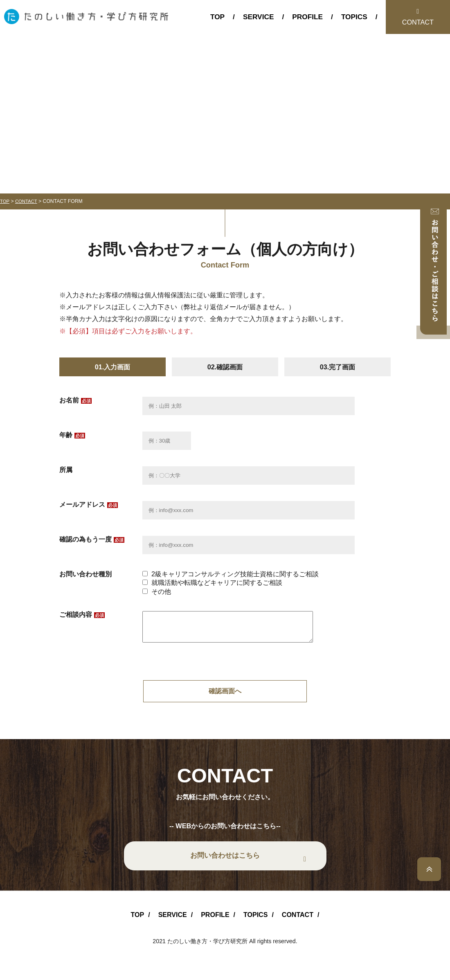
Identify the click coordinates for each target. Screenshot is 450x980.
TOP (217, 17)
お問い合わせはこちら (225, 862)
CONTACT (418, 22)
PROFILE (307, 17)
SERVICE (259, 17)
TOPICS (354, 17)
